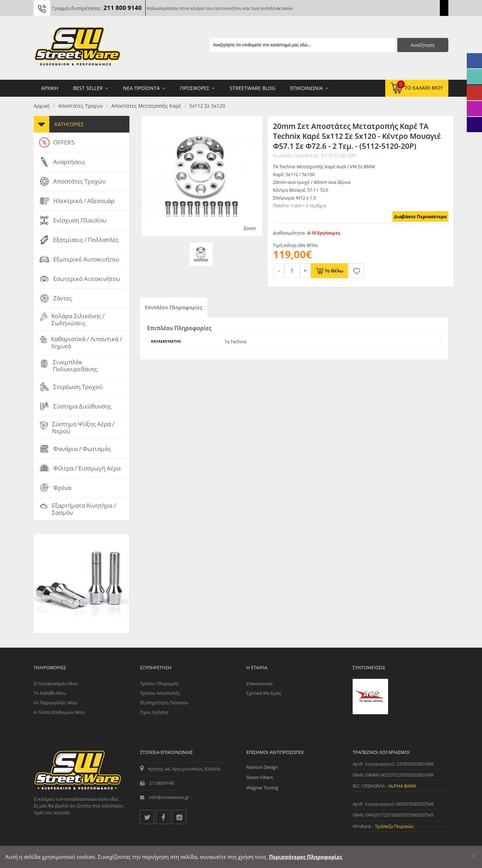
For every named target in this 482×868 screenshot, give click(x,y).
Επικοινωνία (259, 683)
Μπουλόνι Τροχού (75, 616)
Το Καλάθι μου (50, 693)
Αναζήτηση (423, 45)
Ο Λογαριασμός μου (56, 683)
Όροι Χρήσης (154, 712)
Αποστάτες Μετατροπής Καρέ (146, 106)
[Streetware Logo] (77, 48)
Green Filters (260, 777)
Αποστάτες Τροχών (81, 106)
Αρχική (42, 106)
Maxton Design (262, 767)
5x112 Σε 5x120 (207, 106)
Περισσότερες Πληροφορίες (306, 857)
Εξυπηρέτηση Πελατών (164, 703)
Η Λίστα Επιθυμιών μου (59, 712)
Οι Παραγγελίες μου (56, 703)
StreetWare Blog (253, 88)
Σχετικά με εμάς (264, 693)
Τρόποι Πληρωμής (159, 683)
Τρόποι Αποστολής (160, 693)
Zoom (250, 228)
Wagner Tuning (262, 788)
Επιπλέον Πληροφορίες (174, 307)
